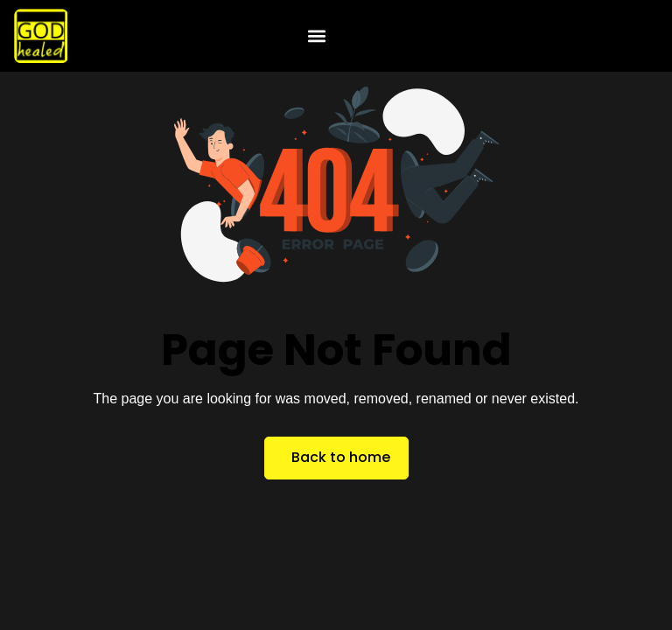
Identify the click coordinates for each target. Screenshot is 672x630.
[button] (317, 36)
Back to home (341, 457)
